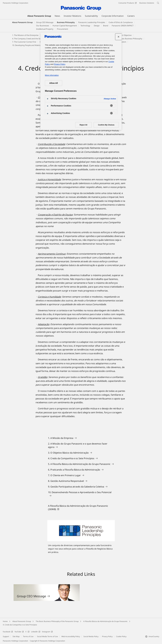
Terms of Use (28, 636)
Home (5, 621)
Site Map (16, 636)
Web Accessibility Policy (71, 636)
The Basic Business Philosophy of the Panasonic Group (57, 621)
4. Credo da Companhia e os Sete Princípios (20, 625)
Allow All (54, 83)
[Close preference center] (118, 37)
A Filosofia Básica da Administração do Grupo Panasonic (105, 621)
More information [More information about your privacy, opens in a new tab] (52, 75)
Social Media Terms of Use (47, 636)
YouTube (19, 632)
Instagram (47, 632)
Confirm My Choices (106, 125)
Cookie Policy (121, 636)
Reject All (83, 125)
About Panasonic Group (22, 22)
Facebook (8, 632)
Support (6, 636)
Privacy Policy (107, 636)
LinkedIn (36, 632)
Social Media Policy (91, 636)
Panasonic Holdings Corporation (15, 3)
